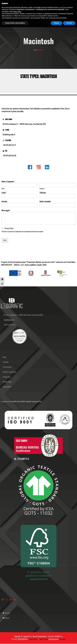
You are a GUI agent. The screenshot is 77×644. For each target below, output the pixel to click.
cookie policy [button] (17, 12)
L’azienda (6, 362)
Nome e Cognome (8, 182)
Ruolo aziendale (45, 201)
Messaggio (6, 210)
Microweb (62, 639)
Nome (3, 189)
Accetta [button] (69, 23)
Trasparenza (7, 377)
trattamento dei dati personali (33, 231)
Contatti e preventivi (9, 372)
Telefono (43, 193)
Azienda (4, 201)
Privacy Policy (9, 228)
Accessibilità (7, 387)
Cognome (42, 189)
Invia (5, 240)
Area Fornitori (7, 367)
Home (35, 50)
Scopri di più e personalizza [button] (15, 23)
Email (4, 193)
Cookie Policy (44, 639)
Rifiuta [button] (57, 23)
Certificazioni (7, 382)
